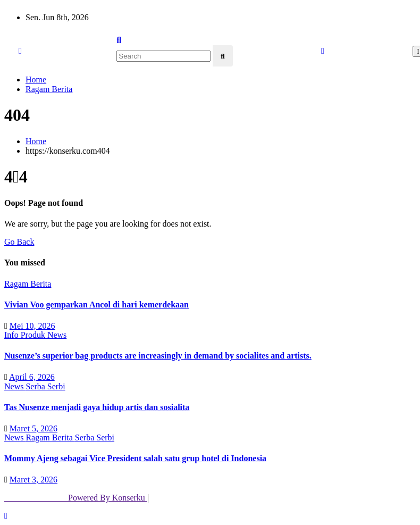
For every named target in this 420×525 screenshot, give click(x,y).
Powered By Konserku (76, 498)
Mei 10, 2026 (32, 325)
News (57, 335)
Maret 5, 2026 (33, 428)
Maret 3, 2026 (33, 480)
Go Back (19, 242)
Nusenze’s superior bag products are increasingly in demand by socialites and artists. (158, 356)
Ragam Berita (49, 89)
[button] (119, 40)
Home (36, 80)
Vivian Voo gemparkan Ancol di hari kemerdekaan (96, 305)
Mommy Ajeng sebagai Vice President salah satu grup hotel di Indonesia (135, 458)
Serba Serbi (45, 386)
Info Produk (26, 335)
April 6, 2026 (32, 377)
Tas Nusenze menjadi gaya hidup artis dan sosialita (97, 407)
